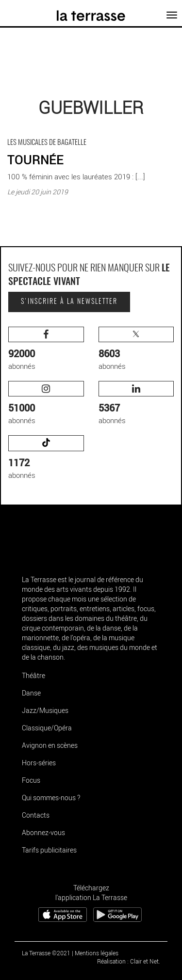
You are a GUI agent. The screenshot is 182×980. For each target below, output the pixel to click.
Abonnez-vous (43, 832)
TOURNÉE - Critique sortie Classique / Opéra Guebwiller (78, 134)
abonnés (46, 349)
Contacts (36, 815)
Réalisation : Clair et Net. (129, 961)
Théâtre (33, 675)
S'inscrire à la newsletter (69, 302)
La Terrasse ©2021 (46, 953)
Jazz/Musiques (45, 710)
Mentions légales (97, 953)
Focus (31, 780)
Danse (31, 693)
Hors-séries (39, 763)
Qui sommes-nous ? (51, 798)
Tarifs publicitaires (49, 850)
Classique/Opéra (47, 728)
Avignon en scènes (50, 745)
